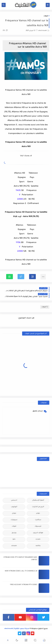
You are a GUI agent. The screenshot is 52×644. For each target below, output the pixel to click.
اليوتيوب (14, 507)
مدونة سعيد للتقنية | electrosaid (17, 629)
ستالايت (38, 520)
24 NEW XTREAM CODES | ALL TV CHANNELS (21, 571)
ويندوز (14, 533)
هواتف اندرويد (38, 533)
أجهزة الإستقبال (38, 500)
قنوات (46, 16)
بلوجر (38, 513)
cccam (38, 539)
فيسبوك (38, 526)
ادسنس (14, 500)
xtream (14, 546)
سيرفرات (14, 520)
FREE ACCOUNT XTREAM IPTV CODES (24, 585)
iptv (14, 539)
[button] (32, 277)
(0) (5, 31)
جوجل (14, 513)
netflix (38, 546)
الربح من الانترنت (38, 507)
